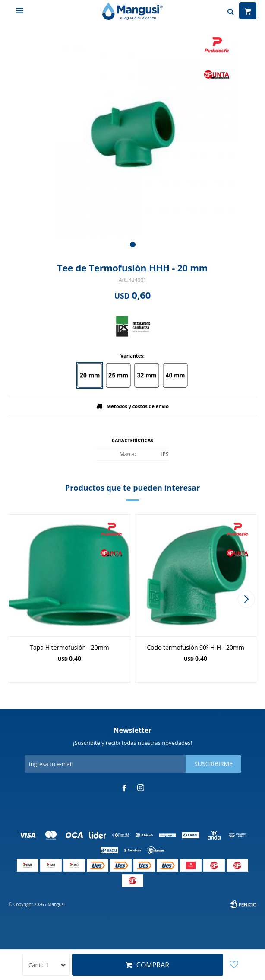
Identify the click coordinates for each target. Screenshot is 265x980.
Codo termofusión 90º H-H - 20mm (196, 647)
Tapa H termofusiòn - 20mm (69, 647)
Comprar (153, 965)
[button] (133, 244)
